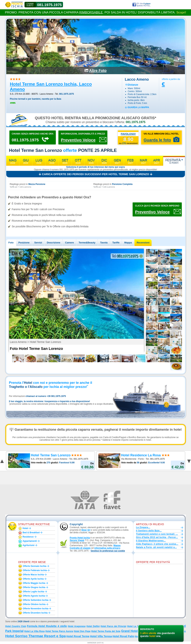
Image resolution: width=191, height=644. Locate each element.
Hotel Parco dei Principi (113, 626)
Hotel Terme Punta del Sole (106, 631)
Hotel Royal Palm (123, 636)
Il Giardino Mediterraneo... (151, 541)
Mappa (128, 243)
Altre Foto (98, 70)
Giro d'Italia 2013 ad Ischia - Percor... (157, 537)
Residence (28, 537)
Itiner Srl (86, 530)
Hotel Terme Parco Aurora (59, 631)
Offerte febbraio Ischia (35, 570)
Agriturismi (29, 545)
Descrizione (54, 243)
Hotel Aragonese (77, 626)
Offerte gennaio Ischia (35, 566)
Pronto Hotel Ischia (80, 538)
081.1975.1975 (49, 5)
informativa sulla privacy (107, 548)
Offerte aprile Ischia (33, 579)
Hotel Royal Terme (78, 636)
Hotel (25, 528)
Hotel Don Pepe (82, 631)
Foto (11, 243)
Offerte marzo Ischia (33, 575)
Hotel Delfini (93, 626)
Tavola (104, 243)
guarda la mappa (138, 107)
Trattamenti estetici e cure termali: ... (157, 534)
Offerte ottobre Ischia (34, 604)
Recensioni (143, 243)
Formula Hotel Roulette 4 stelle (47, 626)
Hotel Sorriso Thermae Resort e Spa (36, 636)
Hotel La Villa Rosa (35, 631)
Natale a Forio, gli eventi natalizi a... (156, 547)
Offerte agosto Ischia (34, 596)
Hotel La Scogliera (137, 626)
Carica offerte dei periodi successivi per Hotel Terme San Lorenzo (95, 174)
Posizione (24, 243)
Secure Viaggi (77, 540)
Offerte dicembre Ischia (35, 613)
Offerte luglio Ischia (34, 592)
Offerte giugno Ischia (34, 587)
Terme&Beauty (87, 243)
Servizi (38, 243)
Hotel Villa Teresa (101, 636)
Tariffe (116, 243)
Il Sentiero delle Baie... (149, 531)
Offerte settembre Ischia (36, 600)
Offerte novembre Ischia (36, 609)
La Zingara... (143, 527)
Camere (69, 243)
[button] (108, 551)
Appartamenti (30, 541)
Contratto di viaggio (80, 548)
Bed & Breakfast (31, 533)
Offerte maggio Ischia (34, 583)
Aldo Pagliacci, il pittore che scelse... (157, 544)
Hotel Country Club (16, 626)
